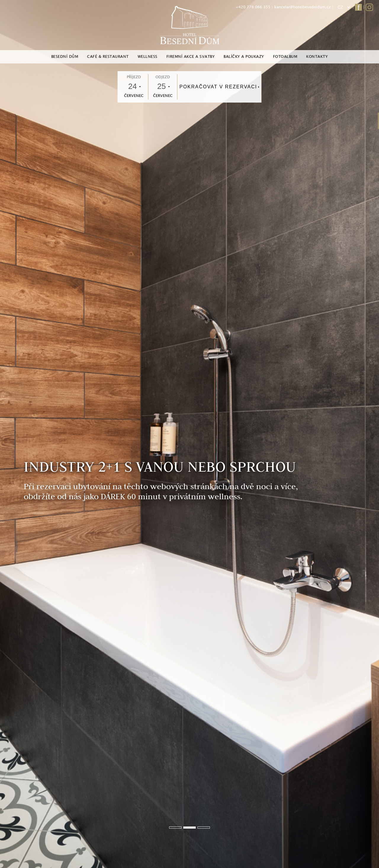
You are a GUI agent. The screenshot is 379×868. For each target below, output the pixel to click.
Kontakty (317, 57)
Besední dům (65, 57)
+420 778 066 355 (253, 7)
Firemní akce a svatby (191, 57)
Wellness (148, 57)
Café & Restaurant (108, 57)
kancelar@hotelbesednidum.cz (302, 7)
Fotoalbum (285, 57)
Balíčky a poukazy (244, 57)
